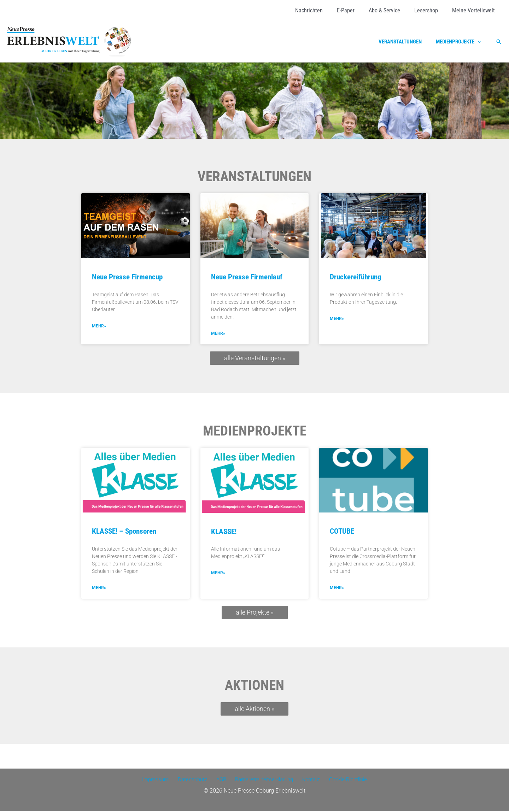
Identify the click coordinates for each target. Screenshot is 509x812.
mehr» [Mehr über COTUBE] (337, 588)
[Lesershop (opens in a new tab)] (430, 11)
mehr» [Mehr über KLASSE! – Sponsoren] (99, 588)
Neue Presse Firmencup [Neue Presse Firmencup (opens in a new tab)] (127, 277)
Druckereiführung (356, 277)
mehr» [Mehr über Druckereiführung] (337, 319)
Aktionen (255, 686)
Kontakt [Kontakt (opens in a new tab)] (308, 780)
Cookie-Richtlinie (345, 780)
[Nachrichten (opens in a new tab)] (322, 11)
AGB (220, 780)
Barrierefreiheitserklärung (262, 780)
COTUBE (342, 532)
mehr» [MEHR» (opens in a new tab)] (99, 326)
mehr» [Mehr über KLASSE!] (218, 574)
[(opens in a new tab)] (136, 226)
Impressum (158, 780)
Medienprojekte (255, 431)
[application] (480, 42)
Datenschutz (193, 780)
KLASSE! (224, 532)
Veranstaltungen (255, 177)
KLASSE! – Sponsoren (124, 532)
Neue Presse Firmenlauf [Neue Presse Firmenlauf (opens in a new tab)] (247, 277)
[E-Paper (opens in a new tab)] (356, 11)
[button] (499, 42)
